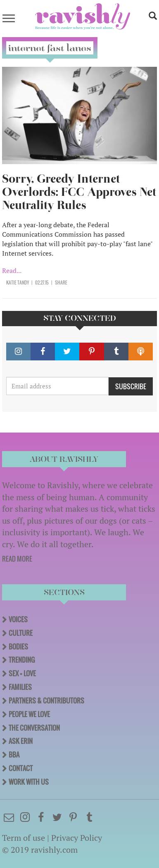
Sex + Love (22, 673)
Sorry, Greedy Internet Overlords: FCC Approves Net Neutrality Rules (79, 192)
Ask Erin (21, 741)
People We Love (29, 714)
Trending (22, 660)
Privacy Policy (77, 838)
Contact (21, 768)
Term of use (24, 838)
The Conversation (34, 728)
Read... (12, 271)
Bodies (18, 647)
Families (20, 687)
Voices (18, 619)
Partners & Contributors (46, 701)
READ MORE (17, 559)
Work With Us (29, 782)
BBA (14, 755)
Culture (21, 633)
